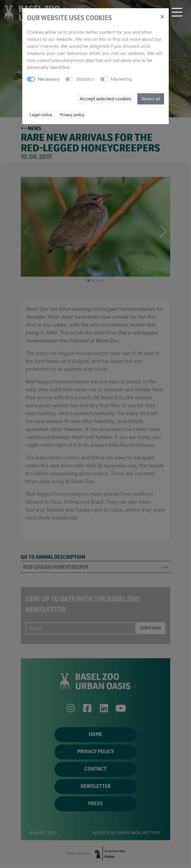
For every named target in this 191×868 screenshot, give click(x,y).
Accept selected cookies (105, 99)
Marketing (121, 79)
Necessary (48, 79)
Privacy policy (72, 115)
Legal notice (41, 115)
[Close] (162, 16)
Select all (151, 99)
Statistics (85, 79)
